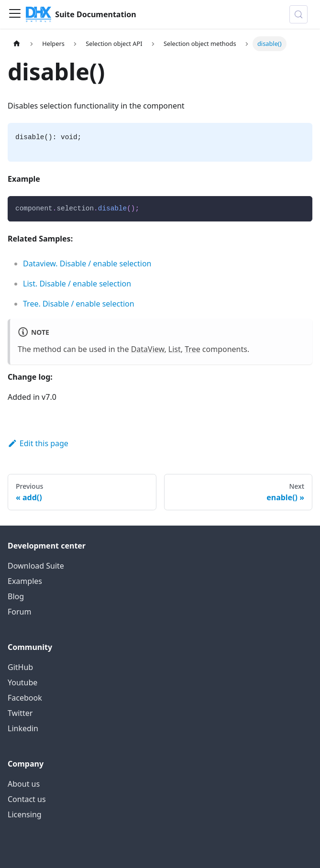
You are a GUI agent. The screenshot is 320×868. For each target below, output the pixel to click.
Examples (25, 581)
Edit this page (38, 443)
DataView (148, 349)
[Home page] (17, 44)
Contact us (27, 799)
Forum (19, 612)
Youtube (22, 682)
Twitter (20, 713)
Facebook (25, 698)
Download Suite (36, 566)
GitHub (20, 667)
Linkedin (23, 728)
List (175, 349)
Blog (16, 596)
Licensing (25, 814)
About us (24, 784)
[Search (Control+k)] (298, 14)
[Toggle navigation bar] (15, 14)
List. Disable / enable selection (77, 284)
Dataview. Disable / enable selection (87, 264)
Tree (192, 349)
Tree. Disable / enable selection (79, 304)
